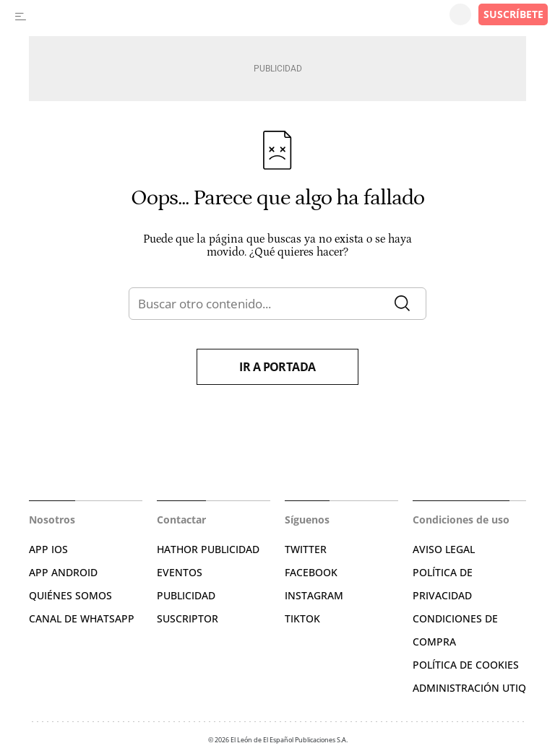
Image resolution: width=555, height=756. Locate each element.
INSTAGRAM (314, 595)
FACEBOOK (311, 572)
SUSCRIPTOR (188, 618)
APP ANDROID (63, 572)
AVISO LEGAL (444, 549)
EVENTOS (180, 572)
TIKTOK (302, 618)
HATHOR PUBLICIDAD (208, 549)
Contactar (181, 520)
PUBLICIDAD (186, 595)
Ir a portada (277, 367)
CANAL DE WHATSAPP (82, 618)
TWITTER (306, 549)
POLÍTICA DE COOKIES (466, 665)
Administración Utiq (469, 688)
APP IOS (48, 549)
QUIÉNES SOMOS (70, 595)
